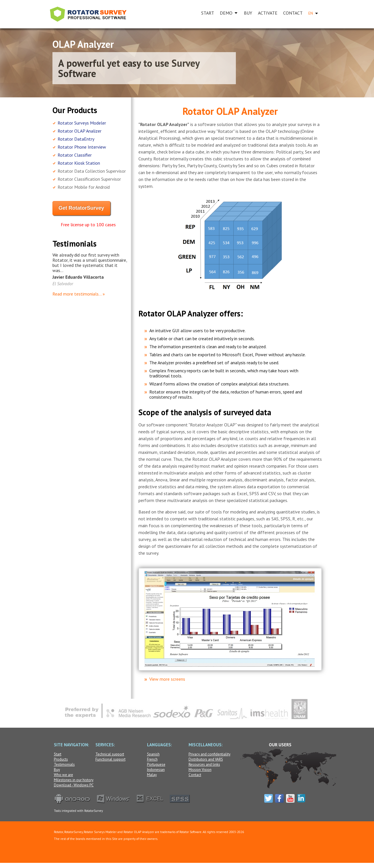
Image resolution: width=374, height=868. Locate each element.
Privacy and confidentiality (209, 754)
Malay (152, 775)
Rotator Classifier (75, 155)
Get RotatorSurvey (81, 208)
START (208, 13)
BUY (248, 13)
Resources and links (204, 764)
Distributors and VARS (206, 759)
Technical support (110, 754)
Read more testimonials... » (79, 294)
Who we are (63, 775)
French (152, 759)
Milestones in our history (74, 780)
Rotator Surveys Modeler (82, 123)
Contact (195, 775)
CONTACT (293, 13)
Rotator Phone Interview (82, 147)
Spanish (153, 754)
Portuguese (156, 764)
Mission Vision (200, 770)
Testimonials (64, 764)
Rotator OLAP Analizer (80, 131)
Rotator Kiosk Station (79, 163)
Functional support (110, 759)
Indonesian (156, 770)
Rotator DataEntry (76, 139)
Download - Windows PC (74, 785)
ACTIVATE (268, 13)
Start (58, 754)
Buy (57, 770)
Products (61, 759)
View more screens (167, 679)
